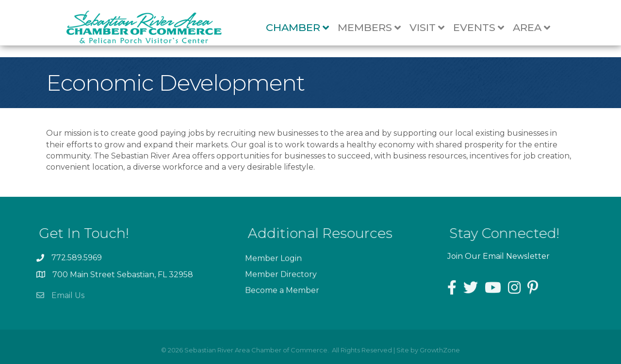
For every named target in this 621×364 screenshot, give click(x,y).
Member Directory (281, 278)
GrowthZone (440, 350)
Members (374, 28)
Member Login (273, 262)
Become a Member (282, 294)
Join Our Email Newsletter (498, 256)
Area (536, 28)
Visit (432, 28)
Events (483, 28)
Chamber (302, 28)
